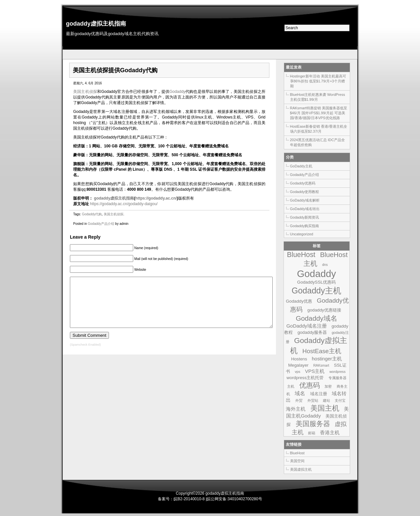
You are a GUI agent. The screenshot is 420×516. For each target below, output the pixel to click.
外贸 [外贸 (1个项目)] (299, 400)
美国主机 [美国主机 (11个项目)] (325, 408)
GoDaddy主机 (301, 166)
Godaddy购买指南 (305, 226)
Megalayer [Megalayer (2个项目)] (298, 365)
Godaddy (177, 92)
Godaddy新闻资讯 (305, 217)
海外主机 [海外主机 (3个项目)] (296, 409)
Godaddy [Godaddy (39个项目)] (316, 274)
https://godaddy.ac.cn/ (156, 198)
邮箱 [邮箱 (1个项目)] (312, 433)
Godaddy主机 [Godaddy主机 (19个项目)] (317, 290)
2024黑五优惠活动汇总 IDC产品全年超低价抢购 (317, 142)
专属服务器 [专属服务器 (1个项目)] (337, 378)
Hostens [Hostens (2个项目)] (299, 359)
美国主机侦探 (85, 92)
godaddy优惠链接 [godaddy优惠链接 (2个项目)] (324, 310)
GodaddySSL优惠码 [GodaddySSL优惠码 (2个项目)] (317, 282)
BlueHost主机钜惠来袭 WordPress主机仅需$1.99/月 (318, 97)
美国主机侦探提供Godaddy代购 (115, 70)
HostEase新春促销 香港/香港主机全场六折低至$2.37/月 (319, 129)
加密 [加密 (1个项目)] (328, 386)
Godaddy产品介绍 (101, 224)
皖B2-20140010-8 (189, 499)
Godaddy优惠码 (303, 183)
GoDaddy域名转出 (305, 209)
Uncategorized (302, 234)
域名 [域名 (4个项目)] (300, 393)
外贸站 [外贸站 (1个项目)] (313, 400)
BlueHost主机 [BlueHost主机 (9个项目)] (325, 259)
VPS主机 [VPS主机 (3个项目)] (315, 371)
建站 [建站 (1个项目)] (326, 400)
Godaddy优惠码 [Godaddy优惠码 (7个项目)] (319, 305)
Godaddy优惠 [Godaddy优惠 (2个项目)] (299, 301)
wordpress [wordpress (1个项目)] (337, 372)
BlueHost (297, 453)
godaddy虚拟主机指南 (96, 24)
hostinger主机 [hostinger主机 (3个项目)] (327, 359)
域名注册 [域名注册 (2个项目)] (319, 394)
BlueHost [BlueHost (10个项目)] (301, 255)
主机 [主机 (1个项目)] (291, 386)
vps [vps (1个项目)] (297, 372)
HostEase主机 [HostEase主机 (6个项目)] (322, 351)
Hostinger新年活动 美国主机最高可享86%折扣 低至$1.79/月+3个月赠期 (318, 81)
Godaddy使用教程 (305, 192)
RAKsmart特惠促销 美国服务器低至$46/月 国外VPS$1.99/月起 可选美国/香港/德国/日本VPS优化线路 (319, 113)
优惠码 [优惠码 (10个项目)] (310, 385)
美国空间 (297, 461)
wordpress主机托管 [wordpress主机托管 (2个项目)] (305, 378)
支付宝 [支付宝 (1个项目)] (340, 400)
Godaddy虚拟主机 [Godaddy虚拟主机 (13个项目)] (319, 345)
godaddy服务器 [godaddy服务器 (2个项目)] (312, 332)
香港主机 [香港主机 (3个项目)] (330, 432)
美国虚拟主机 (301, 469)
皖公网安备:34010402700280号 (234, 499)
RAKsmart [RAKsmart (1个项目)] (321, 365)
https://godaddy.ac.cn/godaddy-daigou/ (124, 204)
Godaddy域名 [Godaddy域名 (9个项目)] (316, 318)
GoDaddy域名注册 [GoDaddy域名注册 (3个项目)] (307, 326)
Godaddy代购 (92, 214)
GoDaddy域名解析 (305, 200)
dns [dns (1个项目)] (325, 265)
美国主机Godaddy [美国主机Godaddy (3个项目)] (317, 412)
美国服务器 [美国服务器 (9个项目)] (313, 424)
